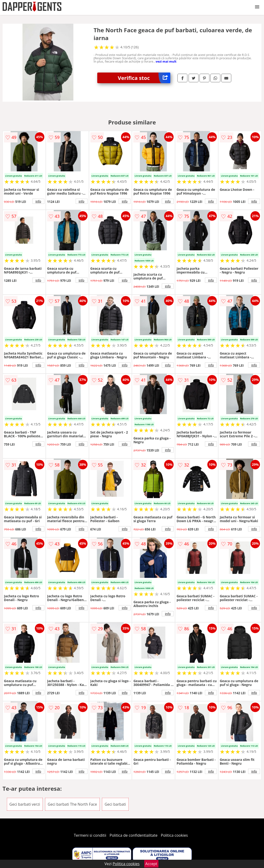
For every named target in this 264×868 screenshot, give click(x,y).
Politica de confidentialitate (134, 835)
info (38, 201)
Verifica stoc (144, 78)
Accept (151, 864)
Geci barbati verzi (25, 804)
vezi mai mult (166, 61)
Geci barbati (115, 804)
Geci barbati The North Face (72, 804)
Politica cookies (174, 835)
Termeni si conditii (90, 835)
